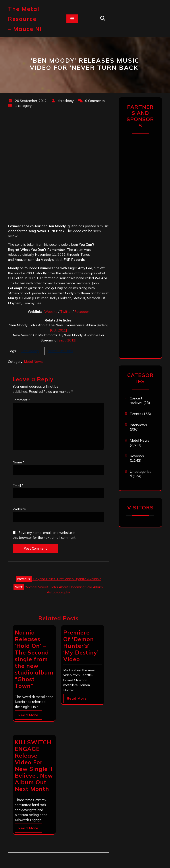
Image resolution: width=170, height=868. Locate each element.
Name (18, 462)
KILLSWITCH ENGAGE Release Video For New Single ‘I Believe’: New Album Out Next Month (34, 765)
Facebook (82, 312)
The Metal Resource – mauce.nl (25, 19)
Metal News (33, 362)
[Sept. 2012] (67, 340)
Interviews (138, 425)
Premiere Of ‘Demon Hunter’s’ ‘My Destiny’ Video (81, 646)
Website (51, 312)
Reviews (137, 456)
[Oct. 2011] (59, 330)
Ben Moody (30, 351)
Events (135, 414)
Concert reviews (136, 400)
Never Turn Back (60, 351)
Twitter (66, 312)
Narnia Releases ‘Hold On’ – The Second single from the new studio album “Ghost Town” (34, 659)
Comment (21, 400)
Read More (28, 715)
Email (18, 486)
